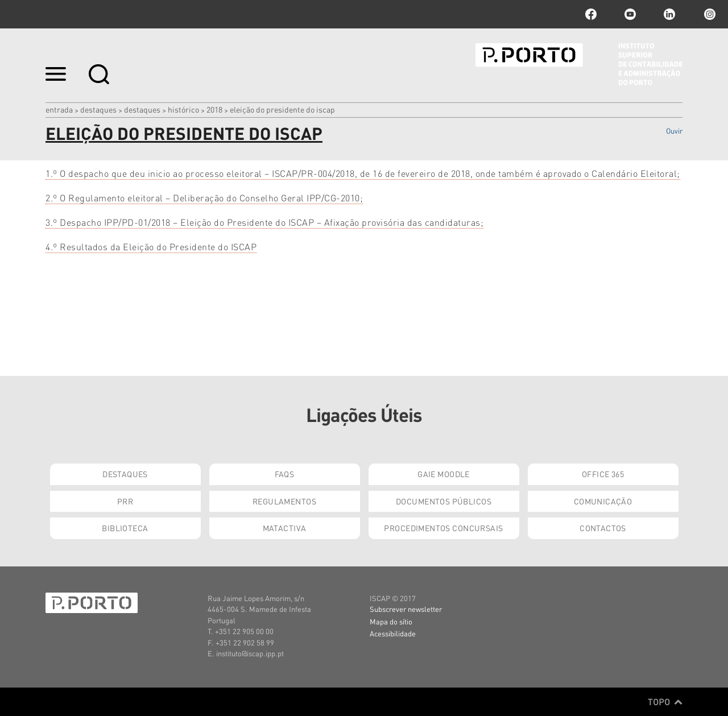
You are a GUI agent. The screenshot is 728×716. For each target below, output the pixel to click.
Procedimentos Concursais (443, 528)
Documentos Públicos (444, 501)
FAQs (285, 474)
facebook (591, 14)
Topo (665, 702)
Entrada (59, 109)
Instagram (709, 14)
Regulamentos (284, 501)
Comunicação (603, 501)
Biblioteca (125, 528)
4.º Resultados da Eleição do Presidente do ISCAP (151, 247)
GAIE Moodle (444, 474)
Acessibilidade (393, 633)
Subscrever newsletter (406, 609)
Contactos (603, 528)
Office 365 (603, 474)
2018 (214, 109)
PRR (125, 501)
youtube (630, 14)
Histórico (183, 109)
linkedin (669, 14)
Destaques (98, 109)
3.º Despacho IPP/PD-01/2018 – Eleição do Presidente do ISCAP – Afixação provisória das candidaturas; (264, 222)
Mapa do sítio (391, 621)
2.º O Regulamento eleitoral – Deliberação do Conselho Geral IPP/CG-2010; (204, 198)
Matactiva (285, 528)
